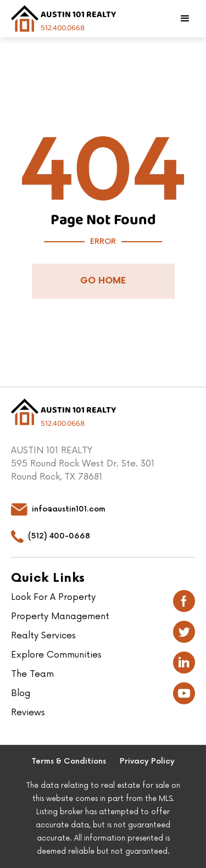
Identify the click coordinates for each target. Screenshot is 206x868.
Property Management (60, 616)
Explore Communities (56, 655)
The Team (32, 674)
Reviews (28, 713)
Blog (21, 693)
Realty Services (43, 636)
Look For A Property (53, 597)
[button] (185, 19)
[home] (63, 19)
